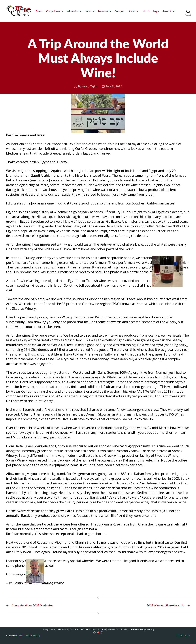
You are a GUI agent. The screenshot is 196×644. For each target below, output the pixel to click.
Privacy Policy (33, 636)
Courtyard (120, 11)
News (88, 11)
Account (167, 11)
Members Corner (98, 30)
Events (39, 11)
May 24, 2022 (114, 86)
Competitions (53, 11)
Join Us (146, 11)
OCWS (19, 636)
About (132, 11)
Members (103, 11)
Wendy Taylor (90, 86)
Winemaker (73, 11)
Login (156, 11)
